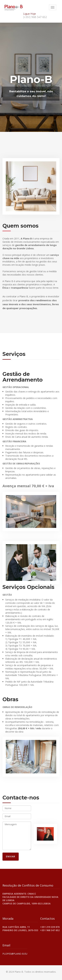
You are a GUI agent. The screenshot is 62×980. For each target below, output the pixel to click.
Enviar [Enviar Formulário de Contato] (11, 856)
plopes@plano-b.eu (15, 954)
